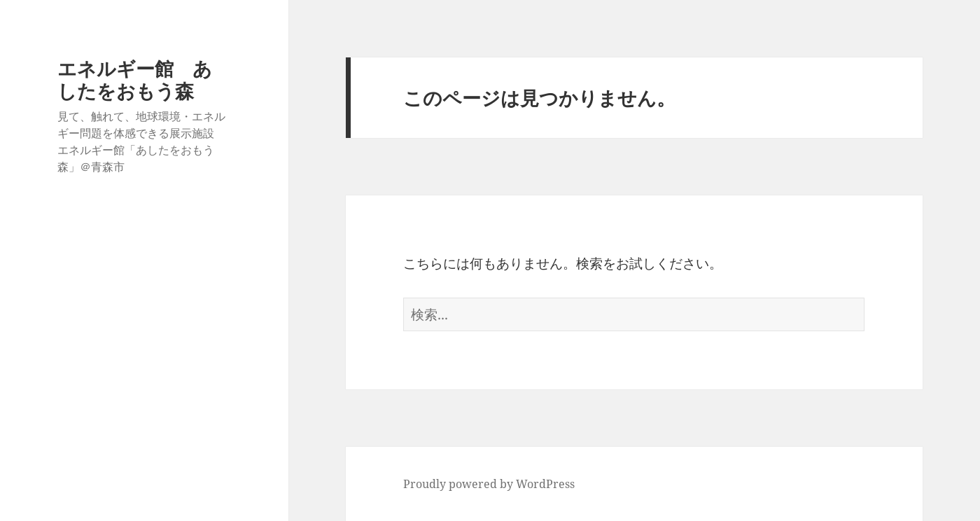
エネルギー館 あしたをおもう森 (135, 79)
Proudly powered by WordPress (489, 484)
